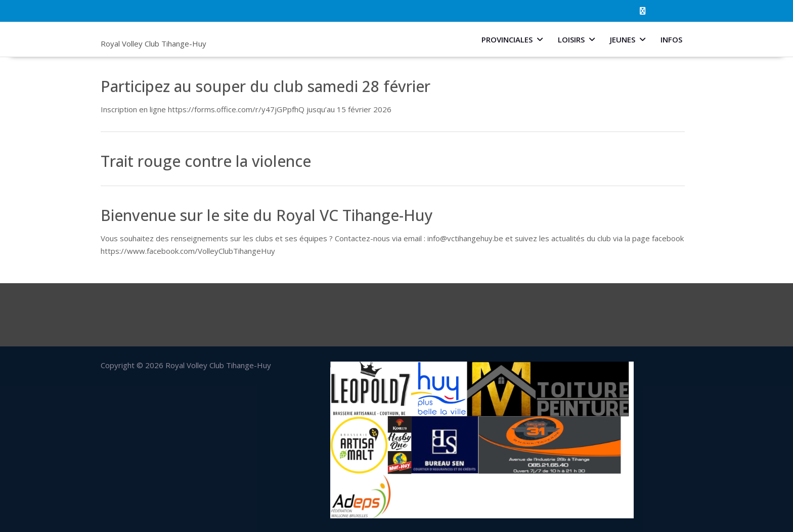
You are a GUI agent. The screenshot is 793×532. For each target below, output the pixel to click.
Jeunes (623, 39)
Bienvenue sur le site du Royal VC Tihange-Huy (267, 215)
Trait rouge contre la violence (206, 161)
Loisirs (571, 39)
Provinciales (507, 39)
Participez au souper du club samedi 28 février (266, 86)
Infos (671, 39)
